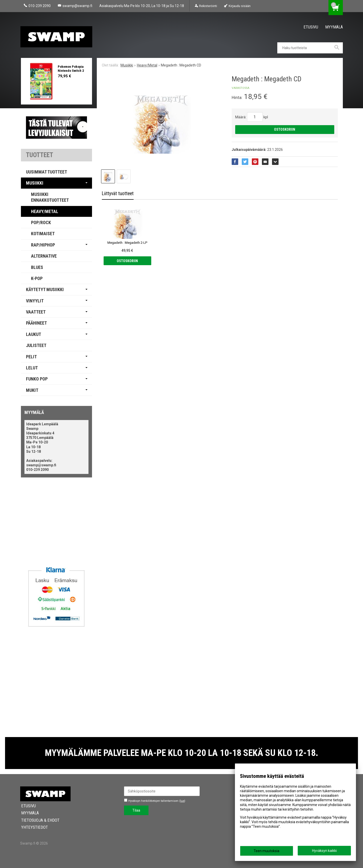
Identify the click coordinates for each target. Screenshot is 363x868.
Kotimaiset (43, 234)
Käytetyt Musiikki (45, 289)
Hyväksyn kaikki (324, 851)
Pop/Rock (41, 222)
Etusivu (311, 27)
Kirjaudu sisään (240, 6)
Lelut (32, 368)
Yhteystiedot (34, 827)
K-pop (37, 278)
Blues (37, 267)
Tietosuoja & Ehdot (39, 820)
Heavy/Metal (45, 211)
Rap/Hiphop (43, 245)
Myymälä (334, 27)
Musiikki (35, 183)
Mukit (32, 390)
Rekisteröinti (208, 6)
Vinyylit (35, 301)
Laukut (34, 334)
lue (182, 801)
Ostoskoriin (285, 129)
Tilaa (136, 810)
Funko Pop (37, 379)
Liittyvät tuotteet (118, 194)
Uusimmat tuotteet (47, 172)
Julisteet (36, 345)
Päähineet (36, 323)
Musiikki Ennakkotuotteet (50, 197)
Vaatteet (36, 312)
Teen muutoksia (266, 851)
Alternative (44, 256)
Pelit (31, 357)
